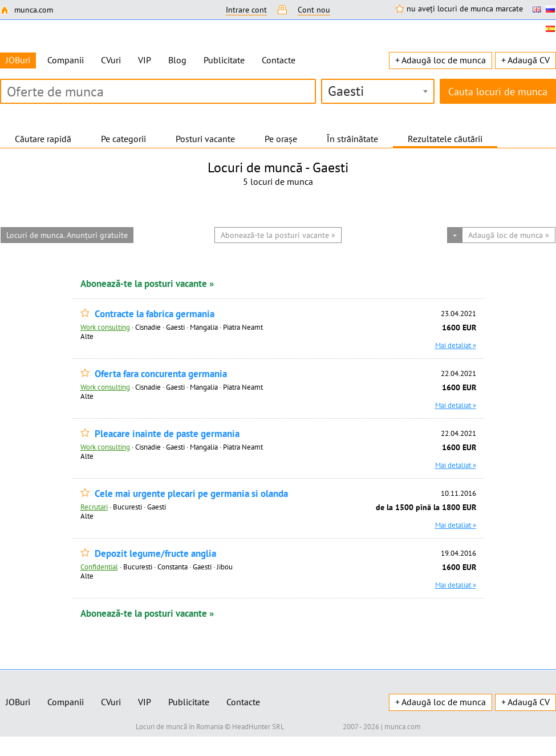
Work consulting (105, 327)
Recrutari (94, 507)
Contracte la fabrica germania (155, 314)
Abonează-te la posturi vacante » (147, 284)
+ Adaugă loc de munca (441, 60)
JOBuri (18, 702)
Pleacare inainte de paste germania (167, 434)
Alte (87, 336)
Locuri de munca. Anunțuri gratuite (67, 235)
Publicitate (224, 60)
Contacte (279, 60)
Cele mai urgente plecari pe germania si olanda (191, 494)
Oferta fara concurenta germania (161, 374)
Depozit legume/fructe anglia (155, 554)
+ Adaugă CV (525, 60)
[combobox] (378, 91)
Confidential (99, 567)
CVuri (111, 60)
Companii (66, 60)
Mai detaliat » (456, 345)
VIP (145, 60)
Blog (177, 60)
